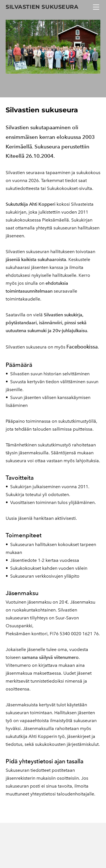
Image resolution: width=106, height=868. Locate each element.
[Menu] (96, 7)
